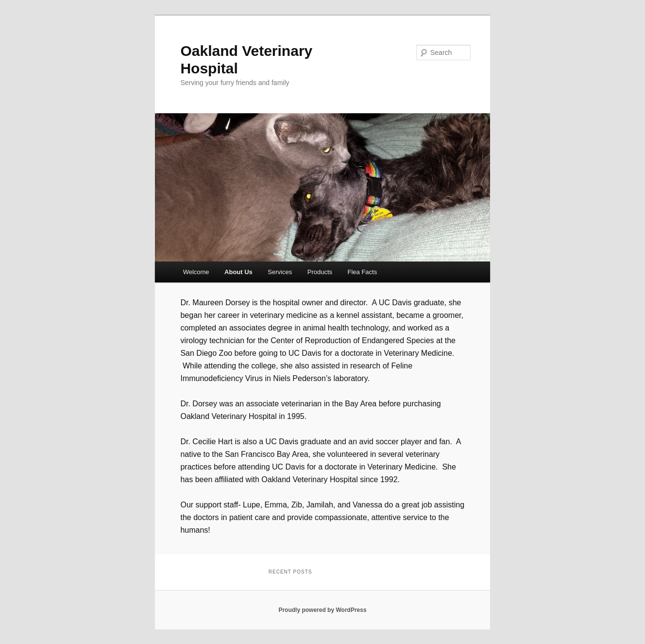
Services (280, 272)
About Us (238, 272)
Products (320, 272)
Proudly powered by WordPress (322, 610)
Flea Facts (363, 272)
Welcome (196, 272)
